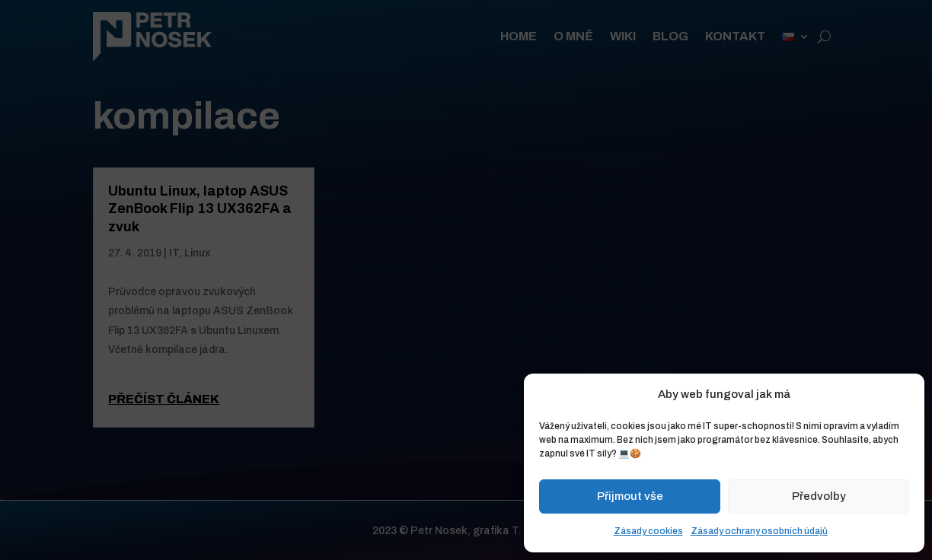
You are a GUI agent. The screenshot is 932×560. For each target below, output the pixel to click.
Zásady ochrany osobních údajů (759, 531)
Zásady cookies (648, 531)
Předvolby (819, 496)
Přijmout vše (630, 496)
